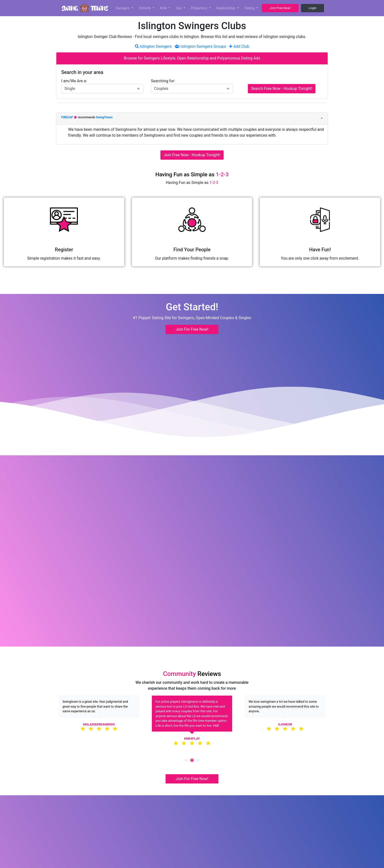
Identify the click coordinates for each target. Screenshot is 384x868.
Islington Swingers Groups (200, 46)
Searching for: (163, 81)
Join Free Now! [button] (280, 8)
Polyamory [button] (200, 8)
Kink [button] (164, 8)
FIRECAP (67, 117)
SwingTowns (104, 117)
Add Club (239, 46)
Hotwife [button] (145, 8)
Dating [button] (250, 8)
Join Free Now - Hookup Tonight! (192, 155)
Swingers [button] (123, 8)
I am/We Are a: (74, 81)
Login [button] (312, 8)
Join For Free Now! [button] (192, 329)
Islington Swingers (153, 46)
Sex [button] (179, 8)
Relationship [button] (226, 8)
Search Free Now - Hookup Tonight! (282, 89)
